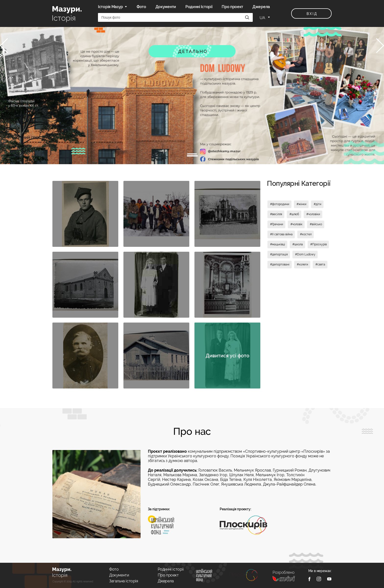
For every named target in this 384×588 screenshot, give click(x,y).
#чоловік (296, 224)
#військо (316, 224)
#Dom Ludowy (305, 254)
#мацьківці (278, 244)
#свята (320, 264)
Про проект (232, 7)
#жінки (301, 204)
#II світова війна (281, 234)
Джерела (261, 7)
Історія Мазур (110, 7)
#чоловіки (313, 214)
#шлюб (294, 214)
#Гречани (277, 224)
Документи (166, 7)
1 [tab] (192, 154)
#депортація (279, 254)
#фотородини (280, 204)
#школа (298, 244)
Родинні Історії (199, 7)
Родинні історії (171, 569)
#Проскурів (318, 244)
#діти (318, 204)
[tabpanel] (192, 96)
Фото (141, 7)
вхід (312, 14)
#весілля (276, 214)
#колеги (302, 264)
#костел (306, 234)
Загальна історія (124, 581)
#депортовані (280, 264)
